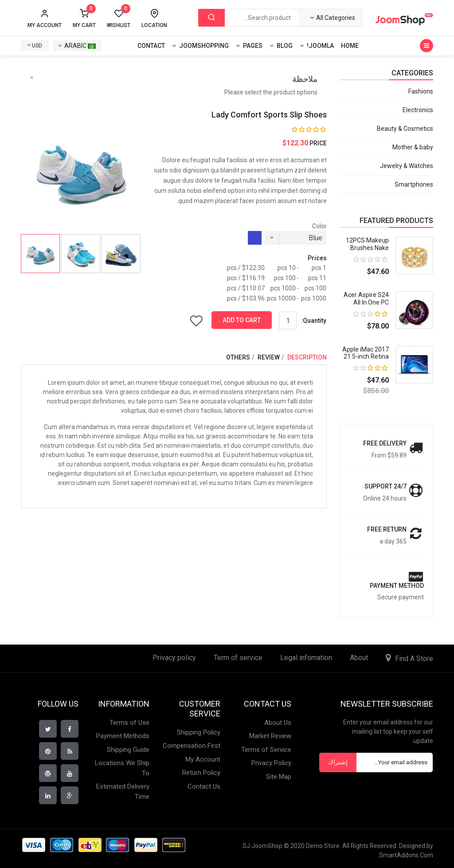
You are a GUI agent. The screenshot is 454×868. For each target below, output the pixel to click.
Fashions (421, 91)
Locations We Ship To (122, 768)
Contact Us (204, 786)
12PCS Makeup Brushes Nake (367, 244)
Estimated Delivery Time (123, 792)
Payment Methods (123, 736)
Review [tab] (268, 357)
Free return (387, 529)
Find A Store (414, 659)
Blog (285, 46)
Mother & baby (413, 147)
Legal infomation (306, 658)
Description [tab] (306, 357)
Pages (253, 46)
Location (154, 25)
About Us (278, 723)
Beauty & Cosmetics (405, 129)
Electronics (418, 110)
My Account (203, 759)
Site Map (279, 777)
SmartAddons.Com (406, 855)
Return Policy (201, 773)
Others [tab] (238, 357)
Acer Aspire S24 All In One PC (366, 299)
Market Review (270, 736)
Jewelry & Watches (407, 166)
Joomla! (320, 46)
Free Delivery (385, 443)
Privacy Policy (271, 763)
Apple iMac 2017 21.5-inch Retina (366, 353)
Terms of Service (266, 750)
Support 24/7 (386, 486)
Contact (151, 46)
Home (350, 46)
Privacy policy (174, 658)
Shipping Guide (128, 750)
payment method (397, 586)
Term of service (238, 658)
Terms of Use (129, 723)
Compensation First (192, 746)
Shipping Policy (199, 732)
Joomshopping (204, 46)
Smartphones (414, 184)
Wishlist (119, 19)
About (359, 658)
